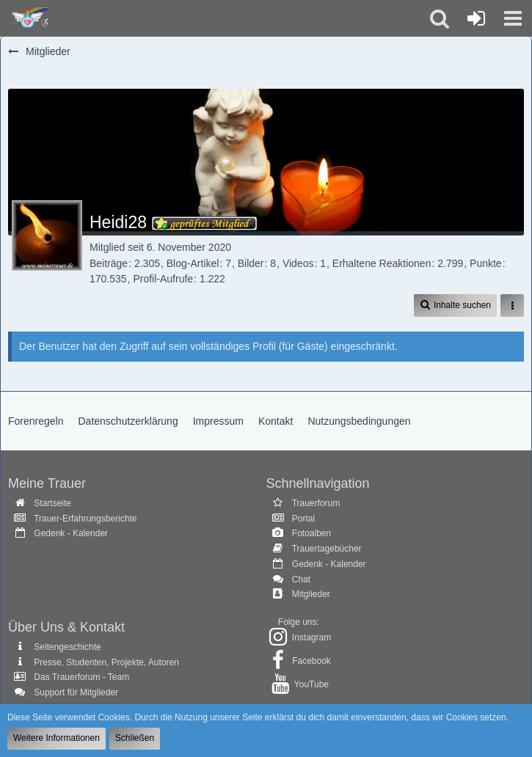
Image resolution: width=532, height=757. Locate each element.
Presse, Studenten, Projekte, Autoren (106, 662)
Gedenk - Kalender (71, 533)
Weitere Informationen (57, 738)
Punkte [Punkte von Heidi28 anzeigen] (486, 263)
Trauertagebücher (327, 549)
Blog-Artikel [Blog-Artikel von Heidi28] (193, 263)
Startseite (52, 503)
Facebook (311, 661)
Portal (303, 519)
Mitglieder (311, 594)
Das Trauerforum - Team (81, 677)
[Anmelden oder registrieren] (476, 18)
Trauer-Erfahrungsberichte (85, 519)
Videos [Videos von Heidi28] (298, 263)
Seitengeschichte (67, 647)
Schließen (135, 738)
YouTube (311, 684)
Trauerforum (316, 503)
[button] (513, 18)
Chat (301, 579)
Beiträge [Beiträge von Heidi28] (109, 263)
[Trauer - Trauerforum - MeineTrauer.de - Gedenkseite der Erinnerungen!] (28, 18)
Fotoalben (311, 533)
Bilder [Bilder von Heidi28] (251, 263)
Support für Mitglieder (76, 692)
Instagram (311, 637)
